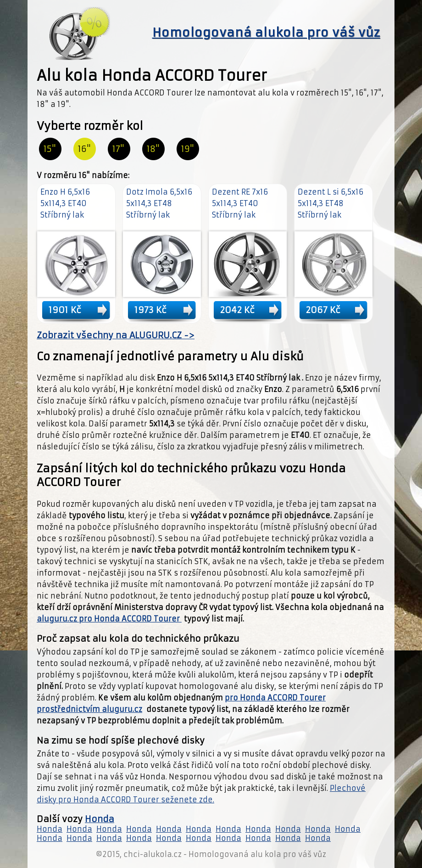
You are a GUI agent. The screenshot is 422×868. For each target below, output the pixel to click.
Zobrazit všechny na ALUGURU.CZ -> (116, 335)
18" (153, 149)
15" (50, 149)
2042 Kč (237, 310)
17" (118, 149)
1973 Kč (150, 310)
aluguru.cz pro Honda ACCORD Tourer (109, 619)
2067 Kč (323, 310)
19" (188, 149)
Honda (100, 819)
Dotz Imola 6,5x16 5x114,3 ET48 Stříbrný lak (159, 203)
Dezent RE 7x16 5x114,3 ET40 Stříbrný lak (240, 203)
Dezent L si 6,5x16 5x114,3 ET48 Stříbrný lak (330, 203)
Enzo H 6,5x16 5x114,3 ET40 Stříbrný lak (65, 203)
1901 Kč (65, 310)
